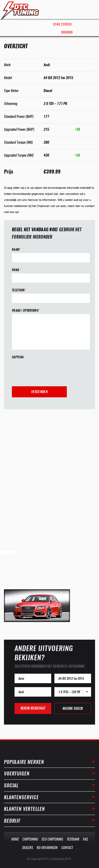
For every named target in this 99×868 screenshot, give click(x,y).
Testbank (73, 839)
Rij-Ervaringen (47, 848)
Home (15, 839)
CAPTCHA (18, 357)
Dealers (28, 848)
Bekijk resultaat (33, 708)
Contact (67, 848)
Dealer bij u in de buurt (50, 32)
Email (16, 270)
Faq (85, 839)
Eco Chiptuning (52, 839)
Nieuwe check (73, 708)
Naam (16, 250)
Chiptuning (30, 839)
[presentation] (52, 371)
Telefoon (19, 290)
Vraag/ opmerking (26, 310)
